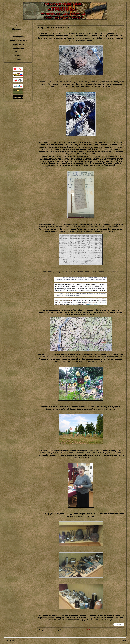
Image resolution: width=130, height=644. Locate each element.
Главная (18, 25)
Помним (18, 59)
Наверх (124, 640)
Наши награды (18, 48)
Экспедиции (18, 33)
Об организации (18, 29)
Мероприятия (18, 37)
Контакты (18, 56)
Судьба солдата (18, 44)
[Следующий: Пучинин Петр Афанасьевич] (119, 624)
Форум (18, 52)
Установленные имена (18, 40)
